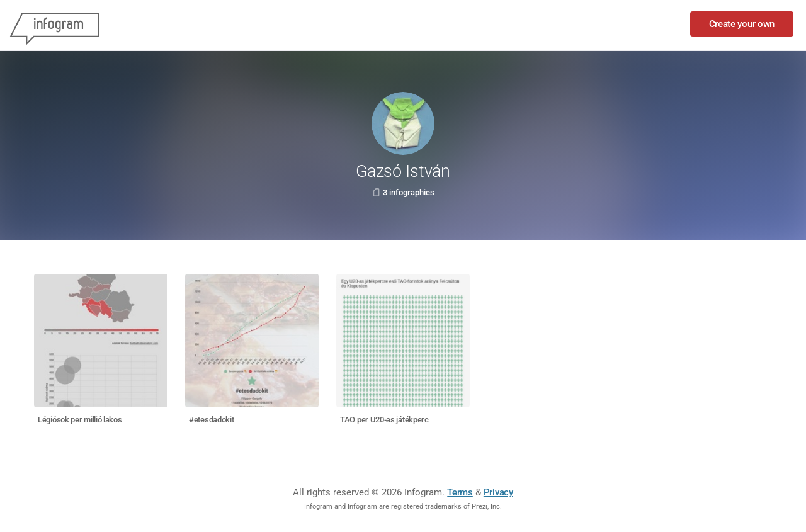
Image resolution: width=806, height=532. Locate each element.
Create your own (742, 24)
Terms (460, 492)
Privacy (498, 492)
